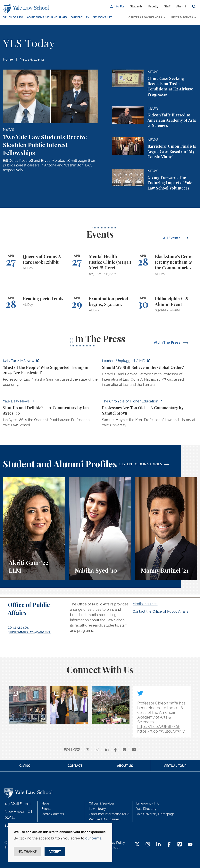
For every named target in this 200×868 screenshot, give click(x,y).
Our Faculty (80, 17)
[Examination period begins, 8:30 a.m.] (100, 304)
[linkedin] (107, 750)
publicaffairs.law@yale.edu (30, 632)
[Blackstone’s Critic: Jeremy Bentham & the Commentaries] (166, 265)
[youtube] (134, 750)
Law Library (97, 809)
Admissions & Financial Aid (47, 17)
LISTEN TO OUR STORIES (141, 464)
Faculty (153, 6)
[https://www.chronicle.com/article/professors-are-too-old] (150, 414)
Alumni (181, 6)
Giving (25, 766)
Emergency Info (148, 803)
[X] (88, 750)
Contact (75, 766)
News (46, 803)
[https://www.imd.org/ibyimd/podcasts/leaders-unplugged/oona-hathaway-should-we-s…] (150, 374)
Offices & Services (102, 803)
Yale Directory (146, 809)
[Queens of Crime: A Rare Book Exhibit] (34, 265)
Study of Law (13, 17)
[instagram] (97, 750)
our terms (93, 838)
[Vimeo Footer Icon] (180, 845)
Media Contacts (53, 814)
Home (8, 59)
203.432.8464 (18, 627)
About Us (125, 766)
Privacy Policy (115, 843)
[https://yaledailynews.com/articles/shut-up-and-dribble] (50, 414)
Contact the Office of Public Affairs (161, 611)
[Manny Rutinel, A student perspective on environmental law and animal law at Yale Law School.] (166, 529)
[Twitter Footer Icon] (137, 845)
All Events (172, 238)
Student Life (103, 17)
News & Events (182, 17)
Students (136, 6)
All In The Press (168, 342)
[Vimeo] (124, 750)
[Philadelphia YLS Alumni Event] (166, 304)
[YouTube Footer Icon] (190, 845)
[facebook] (116, 750)
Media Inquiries (145, 604)
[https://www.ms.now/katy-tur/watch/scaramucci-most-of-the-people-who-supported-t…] (50, 374)
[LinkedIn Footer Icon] (158, 845)
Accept (55, 851)
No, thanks (27, 851)
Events (46, 809)
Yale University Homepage (155, 814)
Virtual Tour (175, 766)
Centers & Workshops (145, 17)
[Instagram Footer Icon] (148, 845)
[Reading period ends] (34, 304)
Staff (167, 6)
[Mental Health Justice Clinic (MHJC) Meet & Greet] (100, 265)
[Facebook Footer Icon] (169, 845)
